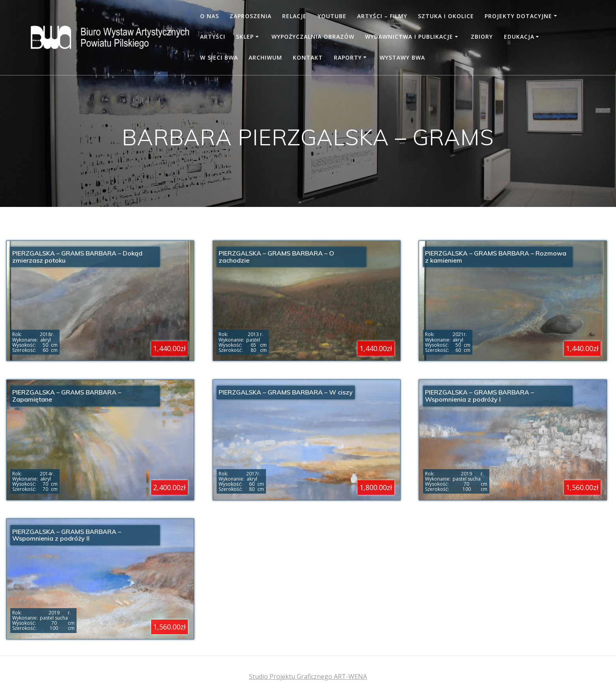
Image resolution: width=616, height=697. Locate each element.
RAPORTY (348, 57)
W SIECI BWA (219, 57)
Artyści (213, 37)
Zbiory (482, 37)
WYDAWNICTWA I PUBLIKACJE (409, 37)
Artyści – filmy (382, 16)
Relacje (294, 16)
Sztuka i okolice (446, 16)
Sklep (245, 37)
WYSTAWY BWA (402, 57)
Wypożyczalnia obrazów (313, 37)
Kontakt (308, 57)
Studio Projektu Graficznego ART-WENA (308, 676)
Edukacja (519, 37)
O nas (210, 16)
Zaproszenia (251, 16)
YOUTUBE (332, 16)
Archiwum (265, 57)
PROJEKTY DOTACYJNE (518, 16)
